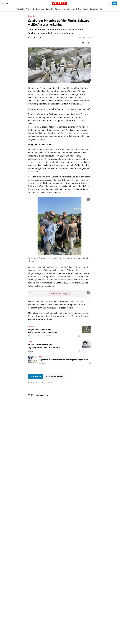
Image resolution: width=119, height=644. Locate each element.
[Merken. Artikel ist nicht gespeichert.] (89, 43)
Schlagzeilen (20, 9)
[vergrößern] (88, 50)
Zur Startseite (35, 376)
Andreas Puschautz (35, 38)
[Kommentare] (83, 43)
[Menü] (3, 3)
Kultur (79, 9)
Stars (102, 9)
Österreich (50, 9)
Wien (28, 9)
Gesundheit (94, 9)
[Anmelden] (110, 3)
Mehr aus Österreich (55, 376)
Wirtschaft (65, 9)
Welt (41, 357)
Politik (57, 9)
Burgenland (40, 9)
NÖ (33, 9)
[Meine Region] (7, 3)
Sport (73, 9)
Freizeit (85, 9)
